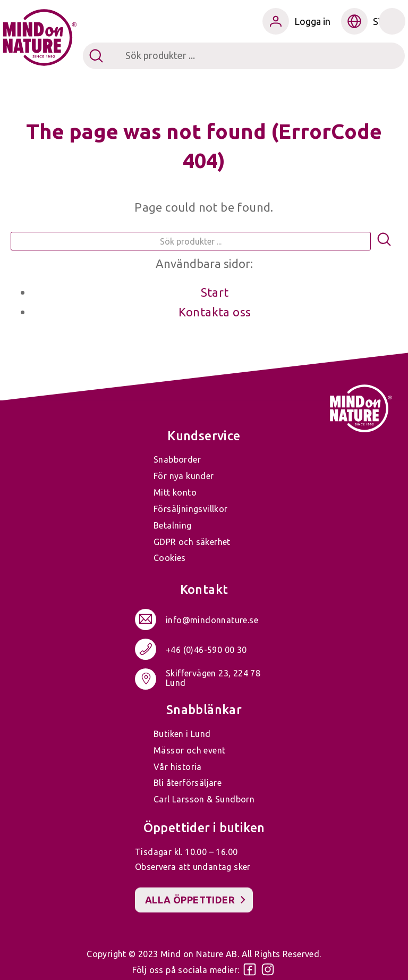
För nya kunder (184, 476)
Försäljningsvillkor (191, 509)
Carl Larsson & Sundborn (204, 799)
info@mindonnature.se (212, 620)
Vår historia (178, 767)
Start (215, 292)
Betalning (173, 525)
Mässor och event (189, 750)
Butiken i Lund (182, 734)
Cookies (170, 558)
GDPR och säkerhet (192, 542)
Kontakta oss (215, 312)
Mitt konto (175, 492)
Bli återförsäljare (188, 783)
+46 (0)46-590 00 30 (206, 650)
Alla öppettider (190, 900)
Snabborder (177, 459)
